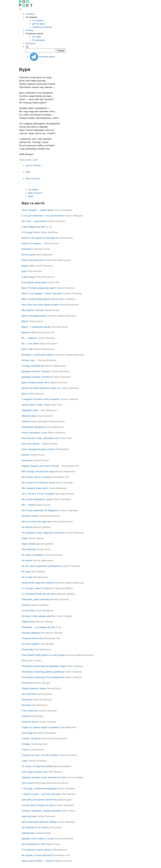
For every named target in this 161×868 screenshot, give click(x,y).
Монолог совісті (30, 516)
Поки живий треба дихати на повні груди (43, 655)
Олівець (26, 605)
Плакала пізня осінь (32, 638)
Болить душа (28, 255)
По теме (37, 37)
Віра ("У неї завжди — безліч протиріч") (42, 293)
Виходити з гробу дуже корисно (38, 355)
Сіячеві (25, 716)
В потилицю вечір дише (34, 282)
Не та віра (27, 577)
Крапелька (27, 460)
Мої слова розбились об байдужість (41, 510)
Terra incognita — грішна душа (37, 210)
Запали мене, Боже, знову (36, 405)
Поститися (27, 683)
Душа (25, 394)
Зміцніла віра (29, 416)
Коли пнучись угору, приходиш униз (40, 438)
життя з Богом (33, 165)
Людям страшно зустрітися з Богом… (41, 466)
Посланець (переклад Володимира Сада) (44, 666)
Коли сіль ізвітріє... (31, 444)
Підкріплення (29, 622)
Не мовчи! (27, 560)
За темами (38, 20)
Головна (30, 14)
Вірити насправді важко (34, 316)
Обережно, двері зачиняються (38, 599)
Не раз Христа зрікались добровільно (42, 566)
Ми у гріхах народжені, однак (37, 499)
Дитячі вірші (39, 24)
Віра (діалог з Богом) (33, 310)
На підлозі (27, 527)
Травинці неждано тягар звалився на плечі (44, 777)
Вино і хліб (27, 349)
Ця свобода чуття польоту (35, 827)
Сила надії (27, 733)
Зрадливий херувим (32, 427)
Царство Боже (29, 816)
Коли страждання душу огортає (38, 449)
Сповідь (26, 744)
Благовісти (27, 249)
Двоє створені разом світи (35, 382)
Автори (29, 30)
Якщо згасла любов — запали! (38, 861)
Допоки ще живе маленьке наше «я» (41, 388)
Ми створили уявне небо (35, 488)
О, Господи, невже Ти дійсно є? (38, 588)
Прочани (26, 705)
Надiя (25, 538)
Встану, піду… (29, 360)
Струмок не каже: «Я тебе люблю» (40, 755)
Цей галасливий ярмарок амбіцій (39, 822)
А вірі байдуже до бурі (33, 227)
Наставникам (29, 549)
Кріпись (26, 455)
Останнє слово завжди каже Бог (39, 616)
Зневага (26, 421)
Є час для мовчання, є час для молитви (43, 216)
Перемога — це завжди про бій (38, 627)
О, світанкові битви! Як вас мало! (39, 594)
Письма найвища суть (33, 633)
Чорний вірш (28, 833)
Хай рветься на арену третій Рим (39, 800)
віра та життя (33, 178)
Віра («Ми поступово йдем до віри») (41, 305)
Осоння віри (28, 611)
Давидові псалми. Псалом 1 (36, 371)
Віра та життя (35, 193)
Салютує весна (30, 722)
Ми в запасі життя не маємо (36, 477)
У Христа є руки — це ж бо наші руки (41, 794)
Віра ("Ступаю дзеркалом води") (39, 288)
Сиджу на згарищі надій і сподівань (40, 727)
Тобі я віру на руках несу (35, 772)
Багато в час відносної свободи (38, 238)
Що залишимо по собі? (34, 844)
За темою (33, 190)
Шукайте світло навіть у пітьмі (38, 839)
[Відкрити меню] (20, 9)
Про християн (29, 694)
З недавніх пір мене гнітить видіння (40, 399)
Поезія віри (27, 649)
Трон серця (28, 783)
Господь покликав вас (33, 366)
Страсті (26, 750)
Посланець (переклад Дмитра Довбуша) (43, 672)
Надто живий (28, 544)
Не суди (26, 572)
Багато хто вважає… (32, 243)
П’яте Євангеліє (30, 711)
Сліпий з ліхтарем (31, 738)
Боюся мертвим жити (33, 260)
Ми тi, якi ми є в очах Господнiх (38, 494)
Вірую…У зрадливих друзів (36, 327)
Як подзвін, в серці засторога (37, 855)
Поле (24, 661)
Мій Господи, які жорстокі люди (38, 471)
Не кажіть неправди (32, 555)
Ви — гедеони (29, 338)
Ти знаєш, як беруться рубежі (37, 766)
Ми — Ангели (29, 505)
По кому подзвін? (31, 644)
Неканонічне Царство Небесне (38, 583)
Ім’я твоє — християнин (34, 221)
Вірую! (25, 321)
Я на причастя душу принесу (37, 850)
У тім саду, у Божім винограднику (39, 788)
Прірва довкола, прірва (34, 688)
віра (28, 172)
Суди (24, 761)
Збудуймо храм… (31, 410)
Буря (31, 196)
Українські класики (42, 27)
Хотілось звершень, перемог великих (41, 811)
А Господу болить (31, 232)
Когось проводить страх (34, 433)
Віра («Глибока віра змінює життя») (40, 299)
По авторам (38, 40)
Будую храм (28, 266)
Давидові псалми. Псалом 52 (37, 377)
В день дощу (28, 277)
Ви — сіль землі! (30, 344)
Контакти (30, 43)
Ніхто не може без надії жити (37, 522)
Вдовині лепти (29, 332)
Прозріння (27, 700)
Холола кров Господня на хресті (39, 805)
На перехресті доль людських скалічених (43, 533)
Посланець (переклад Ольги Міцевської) (43, 677)
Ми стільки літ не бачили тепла (38, 483)
